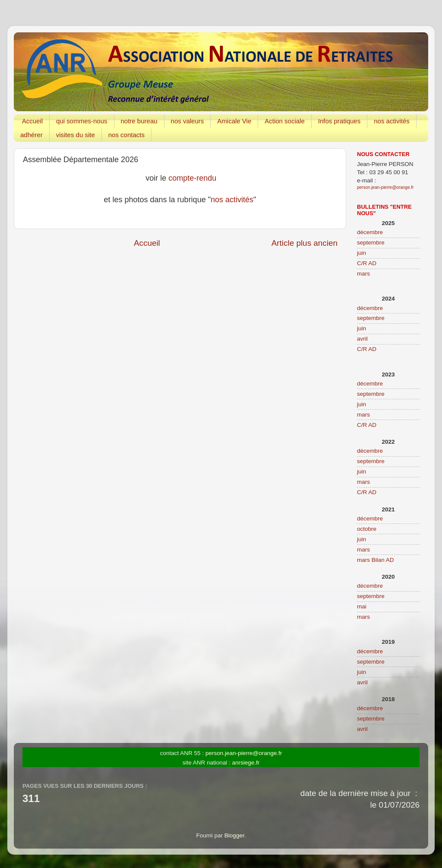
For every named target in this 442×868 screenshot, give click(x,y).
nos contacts (126, 135)
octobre (367, 529)
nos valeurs (188, 121)
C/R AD (367, 263)
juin (361, 253)
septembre (371, 243)
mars (363, 274)
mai (362, 606)
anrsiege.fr (246, 763)
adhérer (32, 135)
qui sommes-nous (82, 121)
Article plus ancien (305, 243)
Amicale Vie (234, 121)
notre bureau (139, 121)
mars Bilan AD (376, 560)
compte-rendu (192, 178)
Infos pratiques (339, 121)
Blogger (234, 835)
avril (362, 339)
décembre (370, 232)
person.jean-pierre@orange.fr (385, 187)
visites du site (76, 135)
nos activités (392, 121)
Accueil (32, 121)
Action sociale (285, 121)
